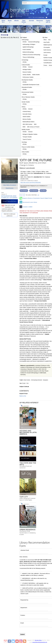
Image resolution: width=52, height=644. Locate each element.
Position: (23, 615)
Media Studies (36, 75)
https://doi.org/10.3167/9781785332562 (31, 182)
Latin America (47, 52)
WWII (24, 127)
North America (47, 50)
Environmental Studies (23, 29)
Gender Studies (26, 102)
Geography (45, 380)
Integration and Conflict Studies (9, 197)
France (45, 65)
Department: (24, 608)
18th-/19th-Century (27, 124)
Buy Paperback (34, 191)
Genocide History (27, 114)
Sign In (30, 17)
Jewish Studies (26, 117)
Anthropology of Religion (29, 44)
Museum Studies (27, 72)
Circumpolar (47, 47)
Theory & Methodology (28, 57)
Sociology (49, 29)
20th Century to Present (33, 127)
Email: (22, 623)
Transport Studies (27, 137)
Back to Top (23, 396)
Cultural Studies (16, 29)
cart (46, 18)
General (30, 67)
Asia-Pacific (47, 42)
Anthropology (3, 29)
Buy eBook (43, 191)
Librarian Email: (25, 550)
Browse (4, 35)
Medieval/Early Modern (29, 122)
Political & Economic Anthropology (31, 55)
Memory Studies (27, 119)
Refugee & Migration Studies (42, 29)
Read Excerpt (10, 188)
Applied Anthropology (28, 47)
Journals (31, 21)
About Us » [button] (3, 21)
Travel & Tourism (27, 139)
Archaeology (10, 29)
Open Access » (24, 22)
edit (38, 195)
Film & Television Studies (29, 29)
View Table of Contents (10, 185)
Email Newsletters (5, 641)
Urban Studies (25, 152)
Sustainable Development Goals (31, 85)
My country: (39, 17)
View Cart (22, 195)
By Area (45, 38)
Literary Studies (27, 75)
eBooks (16, 21)
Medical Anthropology (28, 52)
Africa (45, 40)
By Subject (24, 38)
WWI (35, 124)
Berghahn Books (38, 640)
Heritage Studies (27, 69)
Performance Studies (28, 77)
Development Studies (27, 80)
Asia (49, 40)
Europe (45, 55)
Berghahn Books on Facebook (10, 641)
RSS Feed (25, 641)
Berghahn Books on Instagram (21, 641)
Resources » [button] (40, 21)
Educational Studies (27, 87)
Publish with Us (48, 21)
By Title (13, 38)
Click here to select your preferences (10, 215)
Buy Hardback (24, 191)
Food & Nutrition (27, 50)
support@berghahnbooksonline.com (40, 642)
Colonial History (27, 111)
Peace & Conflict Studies (28, 147)
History (36, 29)
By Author (4, 38)
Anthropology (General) (37, 380)
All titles (25, 42)
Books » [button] (10, 21)
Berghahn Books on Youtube (17, 641)
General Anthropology (34, 42)
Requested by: (24, 600)
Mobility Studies (26, 130)
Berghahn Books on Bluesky (13, 641)
